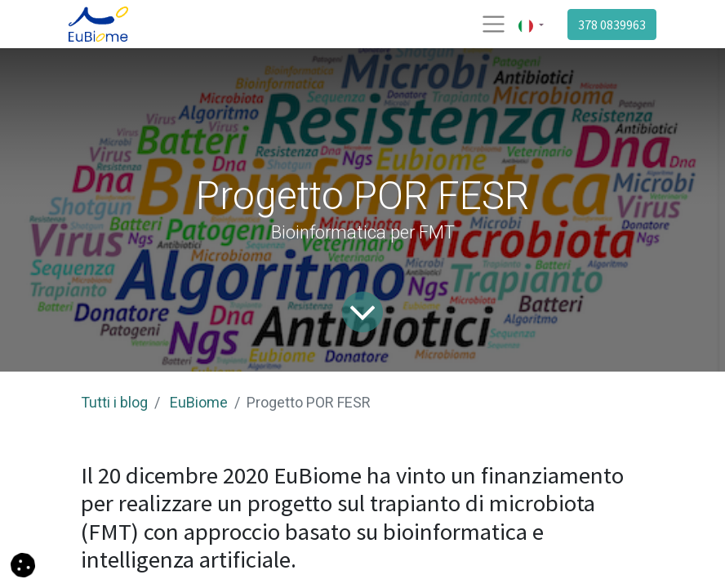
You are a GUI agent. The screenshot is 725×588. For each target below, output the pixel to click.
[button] (23, 564)
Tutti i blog (114, 402)
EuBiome (199, 402)
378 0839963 (612, 24)
